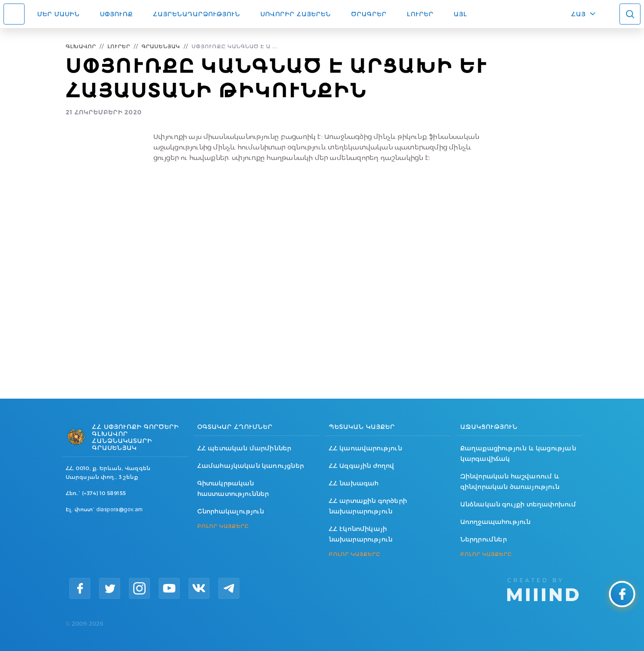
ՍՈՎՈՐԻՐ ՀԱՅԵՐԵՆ (296, 14)
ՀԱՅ (578, 14)
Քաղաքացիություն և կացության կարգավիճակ (518, 453)
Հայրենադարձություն (197, 14)
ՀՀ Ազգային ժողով (362, 466)
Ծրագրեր (369, 14)
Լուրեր (420, 14)
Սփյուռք (116, 14)
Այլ (461, 14)
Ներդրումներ (484, 539)
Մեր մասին (59, 14)
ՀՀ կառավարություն (365, 448)
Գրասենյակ (161, 46)
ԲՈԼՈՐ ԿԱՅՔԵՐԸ (223, 526)
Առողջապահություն (496, 522)
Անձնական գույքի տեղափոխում (518, 504)
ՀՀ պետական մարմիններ (244, 448)
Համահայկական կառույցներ (251, 466)
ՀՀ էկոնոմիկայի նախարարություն (361, 534)
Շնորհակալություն (231, 511)
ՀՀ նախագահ (354, 483)
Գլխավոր (81, 46)
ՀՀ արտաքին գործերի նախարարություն (368, 506)
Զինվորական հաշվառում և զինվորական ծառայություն (510, 481)
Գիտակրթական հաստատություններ (233, 488)
